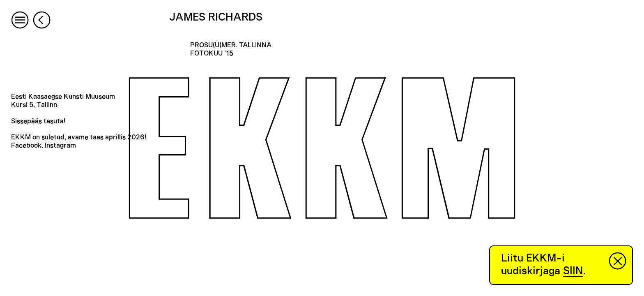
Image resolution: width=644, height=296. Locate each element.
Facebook (26, 146)
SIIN (573, 271)
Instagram (60, 146)
